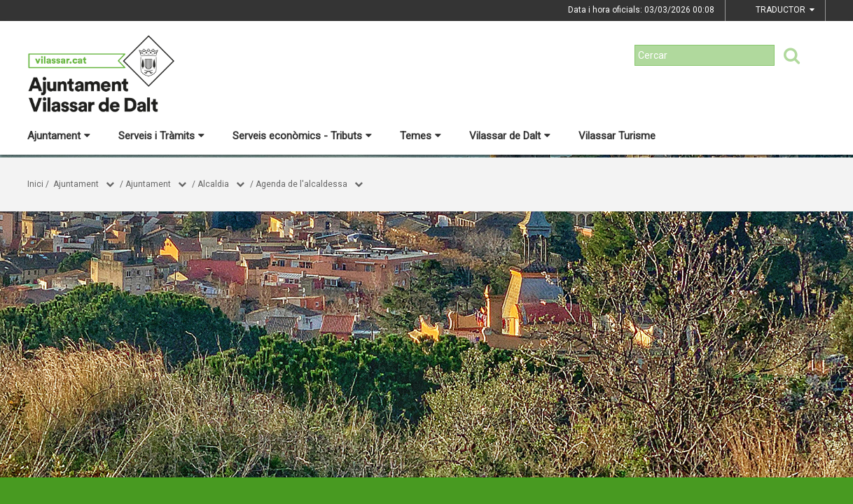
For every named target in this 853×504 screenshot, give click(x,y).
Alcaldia (213, 184)
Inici (35, 184)
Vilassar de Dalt (510, 136)
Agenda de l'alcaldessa (301, 184)
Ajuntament (59, 136)
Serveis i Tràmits (161, 136)
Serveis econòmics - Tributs (302, 136)
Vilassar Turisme (617, 136)
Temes (421, 136)
